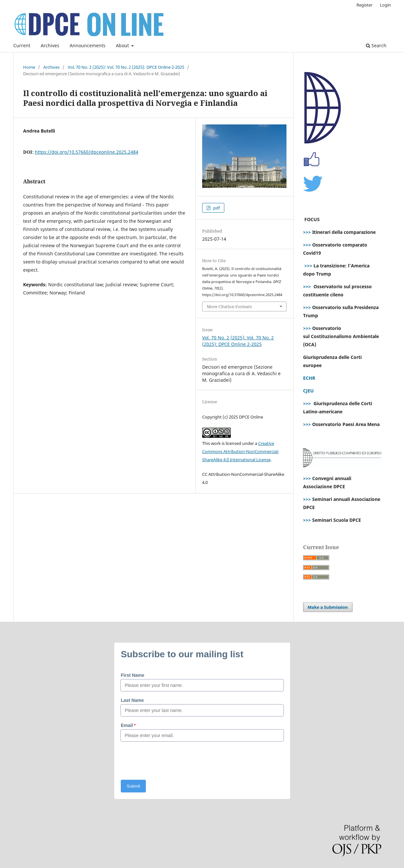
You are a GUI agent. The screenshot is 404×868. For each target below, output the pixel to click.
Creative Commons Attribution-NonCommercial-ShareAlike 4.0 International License (241, 451)
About (123, 45)
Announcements (88, 45)
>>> (307, 232)
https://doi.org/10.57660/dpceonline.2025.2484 (87, 152)
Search (376, 45)
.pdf (216, 208)
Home (29, 67)
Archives (50, 45)
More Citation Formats (229, 306)
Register (364, 5)
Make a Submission (328, 607)
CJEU (308, 391)
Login (385, 5)
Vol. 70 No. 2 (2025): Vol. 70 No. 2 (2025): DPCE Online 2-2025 (126, 67)
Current (22, 45)
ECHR (309, 378)
